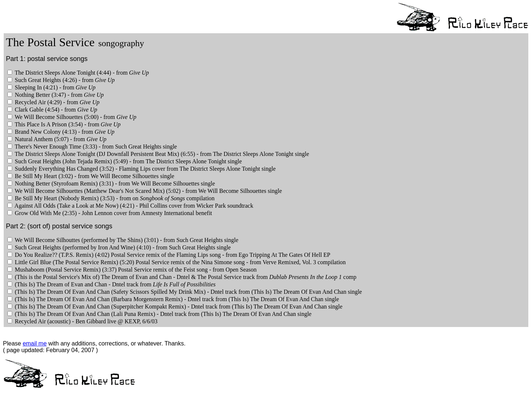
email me (35, 343)
